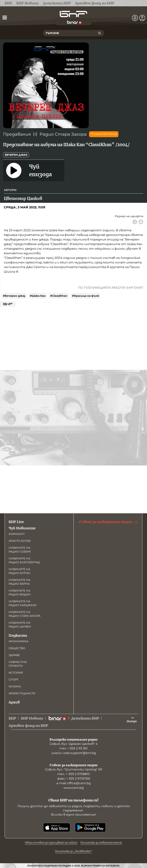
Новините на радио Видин (20, 593)
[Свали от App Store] (57, 827)
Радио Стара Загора (63, 134)
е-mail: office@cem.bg (74, 783)
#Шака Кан (38, 296)
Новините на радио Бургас (20, 571)
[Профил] (142, 18)
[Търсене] (100, 33)
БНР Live (16, 522)
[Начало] (73, 14)
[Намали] (141, 222)
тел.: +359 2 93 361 (73, 748)
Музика (15, 686)
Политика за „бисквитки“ (74, 851)
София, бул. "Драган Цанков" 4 (74, 744)
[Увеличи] (135, 222)
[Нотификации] (135, 18)
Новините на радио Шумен (20, 625)
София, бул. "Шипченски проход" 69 (74, 769)
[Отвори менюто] (5, 17)
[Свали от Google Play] (90, 827)
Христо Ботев (20, 541)
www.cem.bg (74, 788)
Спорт (13, 680)
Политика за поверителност (101, 843)
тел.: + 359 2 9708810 (74, 774)
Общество (17, 648)
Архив (14, 702)
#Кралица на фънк (86, 296)
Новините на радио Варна (19, 582)
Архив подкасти (22, 693)
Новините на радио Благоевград (24, 560)
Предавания (17, 134)
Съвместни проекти (18, 664)
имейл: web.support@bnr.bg (74, 753)
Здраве (14, 655)
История (16, 673)
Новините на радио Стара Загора (24, 614)
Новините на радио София (20, 550)
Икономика (18, 641)
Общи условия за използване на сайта (51, 843)
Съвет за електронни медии (108, 522)
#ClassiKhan (59, 296)
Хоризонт (17, 534)
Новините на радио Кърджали (23, 603)
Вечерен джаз (16, 155)
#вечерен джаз (14, 296)
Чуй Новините (22, 528)
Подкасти (18, 635)
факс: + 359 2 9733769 (74, 779)
